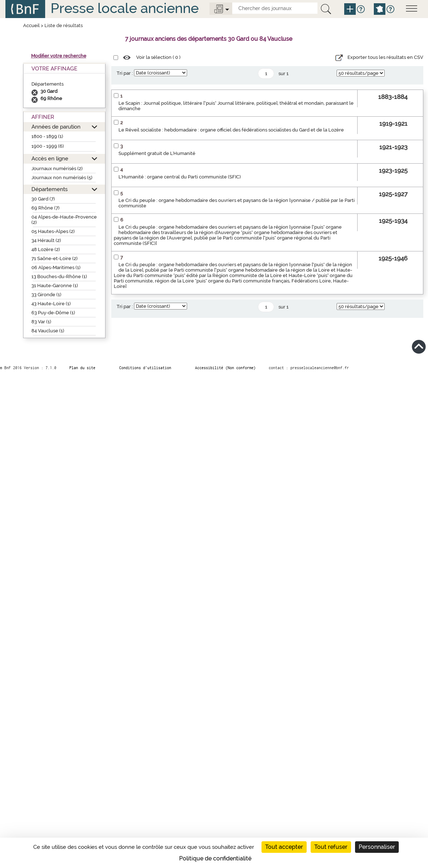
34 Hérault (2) (46, 240)
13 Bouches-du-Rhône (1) (59, 277)
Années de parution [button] (56, 127)
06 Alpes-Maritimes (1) (56, 267)
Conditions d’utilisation (145, 368)
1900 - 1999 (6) (48, 146)
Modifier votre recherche (59, 56)
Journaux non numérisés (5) (62, 178)
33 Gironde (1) (46, 295)
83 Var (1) (41, 322)
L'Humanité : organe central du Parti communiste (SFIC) (180, 177)
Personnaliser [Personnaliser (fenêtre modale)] (377, 847)
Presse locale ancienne (125, 8)
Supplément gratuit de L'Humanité (157, 153)
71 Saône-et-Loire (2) (55, 258)
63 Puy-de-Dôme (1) (53, 313)
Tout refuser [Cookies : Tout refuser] (331, 847)
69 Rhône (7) (46, 208)
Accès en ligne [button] (50, 158)
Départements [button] (49, 189)
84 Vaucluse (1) (48, 331)
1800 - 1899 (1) (47, 136)
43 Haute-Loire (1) (51, 304)
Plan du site (82, 368)
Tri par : (125, 73)
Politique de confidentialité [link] (215, 858)
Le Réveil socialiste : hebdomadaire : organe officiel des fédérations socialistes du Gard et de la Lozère (231, 130)
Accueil (31, 25)
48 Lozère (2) (46, 249)
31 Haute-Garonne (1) (55, 286)
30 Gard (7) (43, 199)
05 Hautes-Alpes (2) (53, 231)
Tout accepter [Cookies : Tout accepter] (284, 847)
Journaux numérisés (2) (57, 169)
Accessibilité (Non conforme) (225, 368)
